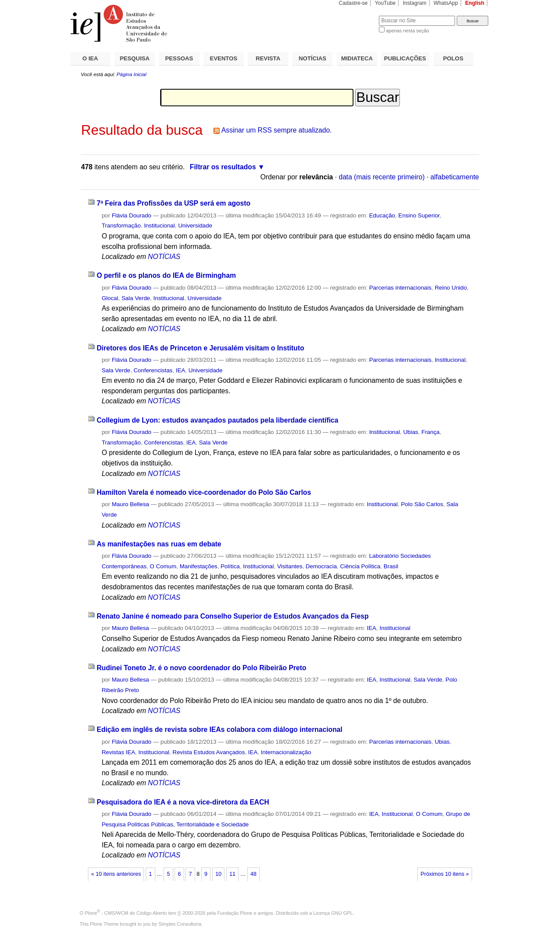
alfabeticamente (455, 177)
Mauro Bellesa (130, 504)
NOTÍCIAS (313, 58)
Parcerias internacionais (401, 288)
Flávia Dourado (131, 215)
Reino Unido (451, 288)
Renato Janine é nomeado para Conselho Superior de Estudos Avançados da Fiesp (233, 616)
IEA (181, 370)
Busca (358, 16)
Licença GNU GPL (333, 913)
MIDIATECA (357, 58)
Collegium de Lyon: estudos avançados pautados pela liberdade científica (217, 420)
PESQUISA (135, 58)
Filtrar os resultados (223, 167)
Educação (382, 215)
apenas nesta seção (407, 31)
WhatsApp (446, 3)
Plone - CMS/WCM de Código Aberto (126, 913)
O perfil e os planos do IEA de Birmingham (166, 275)
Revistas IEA (118, 752)
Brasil (391, 566)
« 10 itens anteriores (116, 874)
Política (230, 566)
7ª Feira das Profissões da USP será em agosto (174, 203)
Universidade (195, 226)
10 (218, 874)
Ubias (411, 432)
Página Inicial (131, 74)
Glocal (110, 298)
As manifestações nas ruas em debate (159, 544)
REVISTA (268, 58)
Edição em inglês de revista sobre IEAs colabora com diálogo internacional (220, 729)
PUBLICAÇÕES (405, 58)
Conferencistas (153, 370)
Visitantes (290, 566)
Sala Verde (136, 298)
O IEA (90, 58)
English (475, 3)
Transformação (121, 226)
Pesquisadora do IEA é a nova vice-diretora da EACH (183, 802)
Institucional (159, 226)
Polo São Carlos (422, 504)
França (430, 432)
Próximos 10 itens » (444, 874)
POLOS (453, 58)
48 (253, 874)
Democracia (321, 566)
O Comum (163, 566)
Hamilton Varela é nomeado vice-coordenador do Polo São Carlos (204, 492)
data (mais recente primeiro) (382, 177)
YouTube (385, 3)
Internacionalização (286, 752)
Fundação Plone (235, 913)
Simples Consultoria (180, 924)
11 (232, 874)
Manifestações (199, 566)
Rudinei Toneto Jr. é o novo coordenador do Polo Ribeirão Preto (201, 668)
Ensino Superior (419, 215)
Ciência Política (360, 566)
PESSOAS (179, 58)
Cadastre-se (353, 3)
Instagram (415, 3)
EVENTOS (224, 58)
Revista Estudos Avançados (208, 752)
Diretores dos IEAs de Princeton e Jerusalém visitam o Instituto (200, 348)
